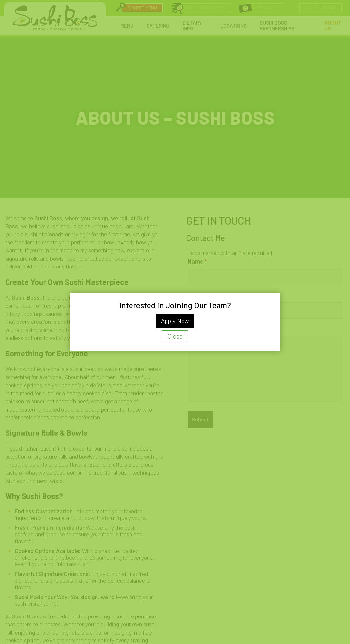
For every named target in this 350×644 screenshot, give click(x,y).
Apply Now (175, 321)
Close (175, 336)
